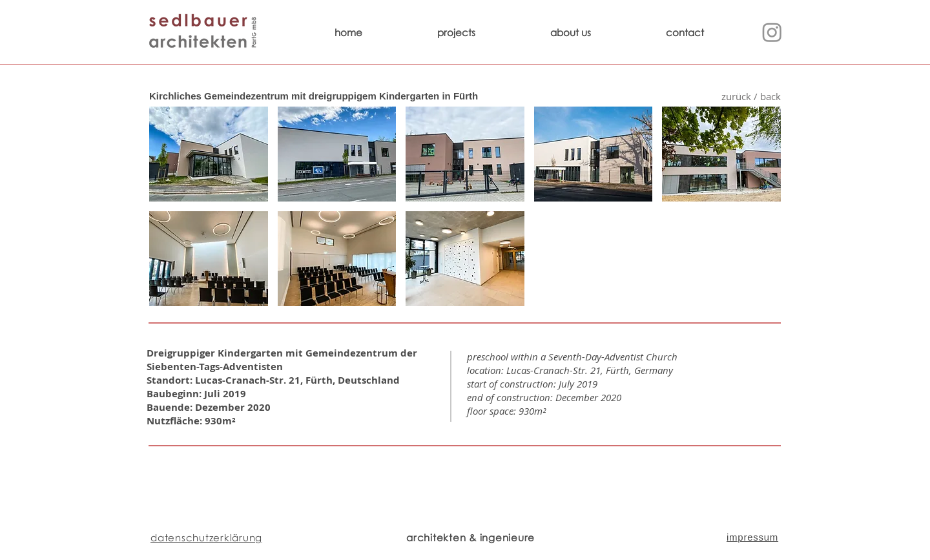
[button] (209, 154)
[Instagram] (772, 32)
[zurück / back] (751, 97)
